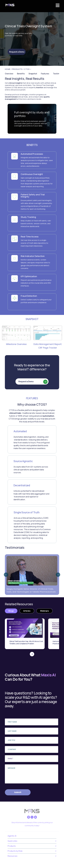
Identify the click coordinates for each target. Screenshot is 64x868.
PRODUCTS (18, 69)
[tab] (11, 611)
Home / (9, 69)
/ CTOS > (27, 69)
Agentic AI (12, 836)
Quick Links (32, 841)
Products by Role (32, 851)
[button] (58, 5)
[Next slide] (58, 575)
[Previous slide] (6, 575)
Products (32, 846)
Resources (32, 856)
